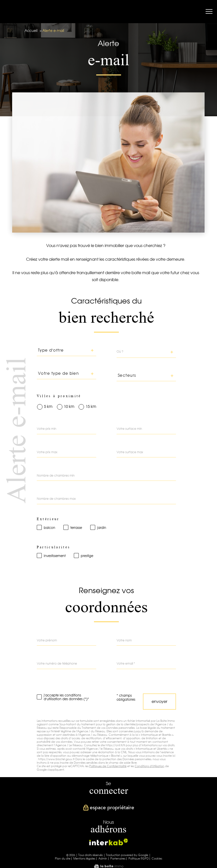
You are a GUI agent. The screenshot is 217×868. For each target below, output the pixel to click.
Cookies (157, 859)
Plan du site (63, 859)
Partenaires (118, 859)
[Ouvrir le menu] (209, 12)
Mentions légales (84, 859)
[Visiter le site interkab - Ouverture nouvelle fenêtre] (109, 842)
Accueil (31, 31)
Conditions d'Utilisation (150, 766)
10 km (69, 407)
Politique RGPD (139, 859)
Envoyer (159, 701)
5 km (48, 407)
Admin (103, 859)
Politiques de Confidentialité (108, 766)
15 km (91, 407)
